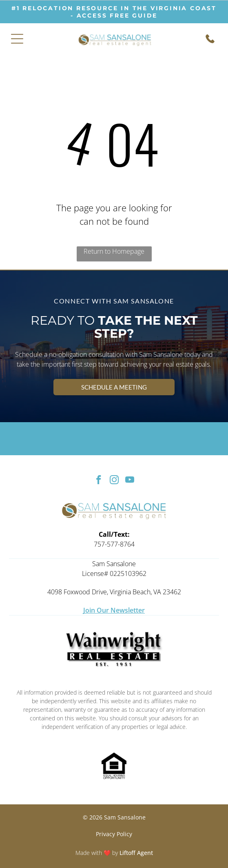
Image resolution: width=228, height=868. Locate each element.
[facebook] (99, 481)
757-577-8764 (114, 544)
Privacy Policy (114, 834)
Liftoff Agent (136, 853)
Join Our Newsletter (114, 610)
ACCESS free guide (117, 15)
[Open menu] (17, 39)
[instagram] (114, 481)
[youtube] (129, 481)
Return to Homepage (114, 251)
